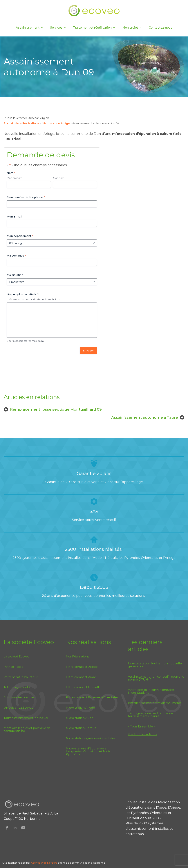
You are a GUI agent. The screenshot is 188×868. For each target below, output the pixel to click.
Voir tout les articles (142, 734)
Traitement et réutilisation (92, 28)
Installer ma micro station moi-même (155, 703)
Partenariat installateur (21, 677)
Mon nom (59, 178)
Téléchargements (17, 687)
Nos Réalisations (28, 123)
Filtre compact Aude (81, 677)
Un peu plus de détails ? (23, 294)
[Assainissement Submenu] (43, 28)
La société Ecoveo (17, 656)
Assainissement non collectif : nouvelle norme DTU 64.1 (156, 678)
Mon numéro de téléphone (26, 197)
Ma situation (15, 275)
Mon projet (130, 28)
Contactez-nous (160, 28)
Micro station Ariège (56, 123)
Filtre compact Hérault (83, 687)
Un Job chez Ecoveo (19, 708)
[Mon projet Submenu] (142, 28)
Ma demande (16, 256)
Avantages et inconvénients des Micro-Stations (151, 691)
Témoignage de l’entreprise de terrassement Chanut (151, 715)
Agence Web (39, 863)
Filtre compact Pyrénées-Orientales (92, 697)
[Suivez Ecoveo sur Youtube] (23, 828)
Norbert (52, 863)
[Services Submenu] (66, 28)
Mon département (20, 236)
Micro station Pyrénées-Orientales (91, 738)
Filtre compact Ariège (82, 667)
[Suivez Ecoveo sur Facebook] (7, 828)
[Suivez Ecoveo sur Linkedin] (15, 828)
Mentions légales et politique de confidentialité (27, 729)
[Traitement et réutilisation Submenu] (115, 28)
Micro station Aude (80, 718)
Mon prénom (15, 178)
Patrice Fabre (13, 667)
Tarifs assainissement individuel (26, 718)
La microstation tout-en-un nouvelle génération (155, 665)
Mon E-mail (14, 217)
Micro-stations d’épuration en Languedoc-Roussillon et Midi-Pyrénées (88, 751)
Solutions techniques (19, 697)
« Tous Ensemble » (142, 727)
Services (56, 28)
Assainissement (28, 28)
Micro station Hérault (81, 728)
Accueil (9, 123)
